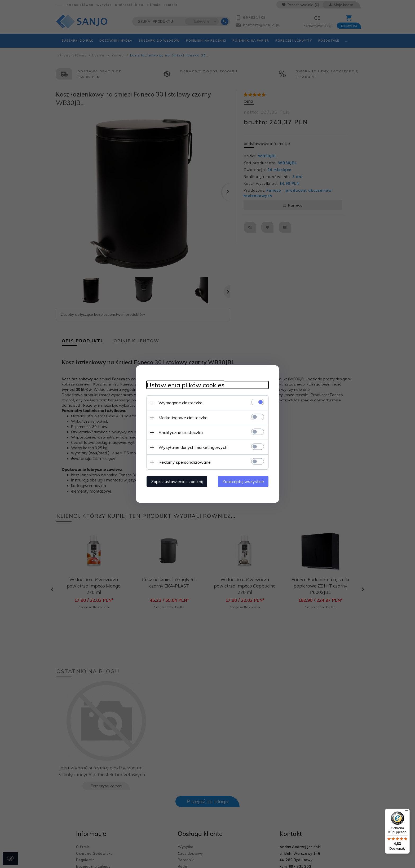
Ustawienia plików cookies (186, 385)
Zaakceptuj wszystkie (243, 481)
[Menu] (407, 812)
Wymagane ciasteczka (180, 403)
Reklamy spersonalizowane (185, 462)
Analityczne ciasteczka (181, 432)
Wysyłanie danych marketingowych (193, 447)
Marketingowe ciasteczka (183, 418)
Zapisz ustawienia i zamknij (177, 481)
